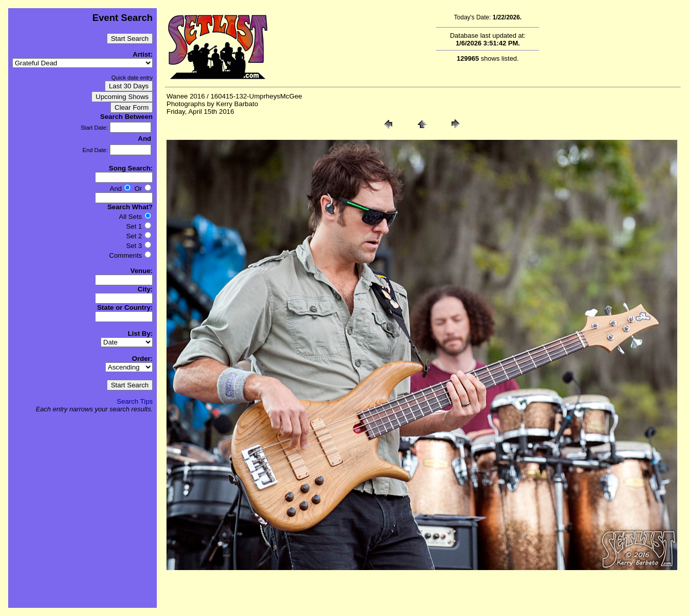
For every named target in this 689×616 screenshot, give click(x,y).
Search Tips (135, 401)
